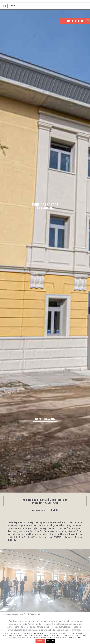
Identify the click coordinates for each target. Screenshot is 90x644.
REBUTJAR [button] (50, 641)
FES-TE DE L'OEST (75, 21)
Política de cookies (73, 638)
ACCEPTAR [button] (40, 641)
